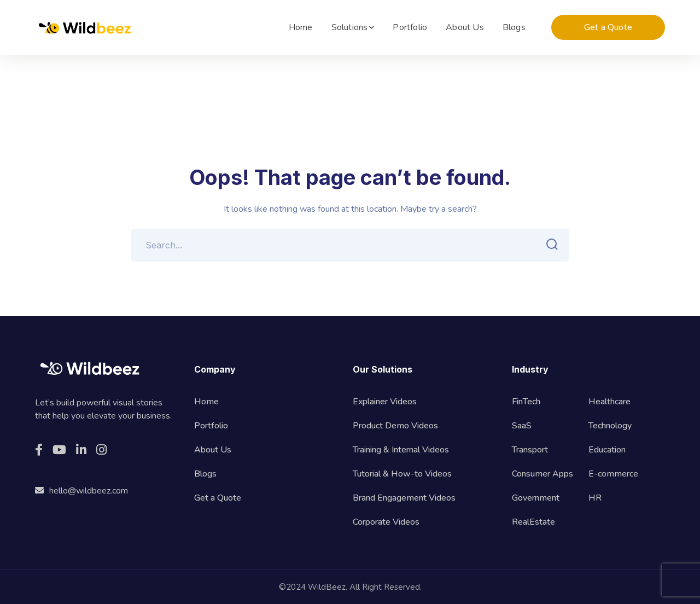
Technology (610, 426)
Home (206, 402)
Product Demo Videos (395, 426)
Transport (530, 450)
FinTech (526, 402)
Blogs (205, 474)
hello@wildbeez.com (81, 491)
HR (595, 498)
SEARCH (549, 245)
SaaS (522, 426)
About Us (213, 450)
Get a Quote (608, 27)
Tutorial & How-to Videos (402, 474)
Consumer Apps (542, 474)
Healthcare (609, 402)
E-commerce (613, 474)
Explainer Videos (385, 402)
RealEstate (533, 522)
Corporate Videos (386, 522)
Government (536, 498)
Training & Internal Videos (401, 450)
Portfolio (211, 426)
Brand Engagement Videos (404, 498)
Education (607, 450)
